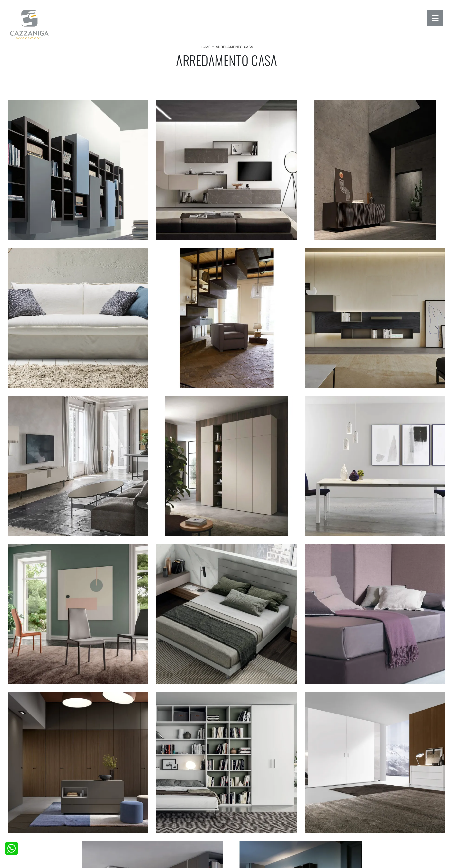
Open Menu (435, 18)
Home (205, 47)
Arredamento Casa (235, 47)
